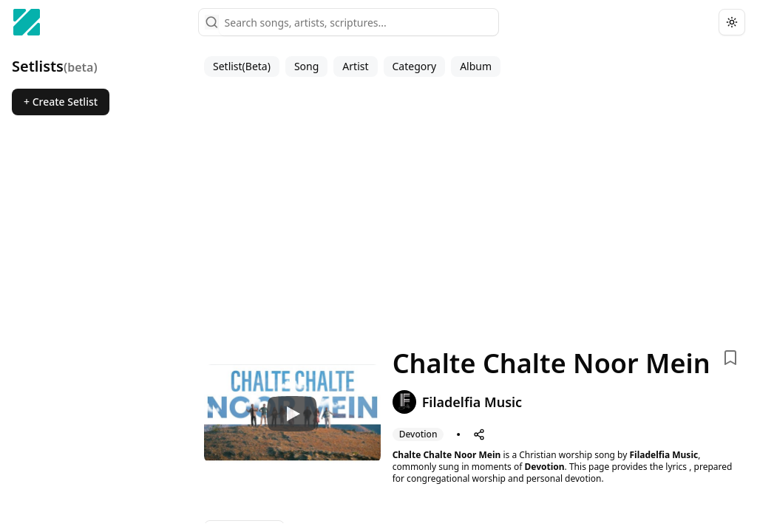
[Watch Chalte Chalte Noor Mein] (292, 414)
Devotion (544, 467)
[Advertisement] (475, 210)
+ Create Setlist (61, 102)
